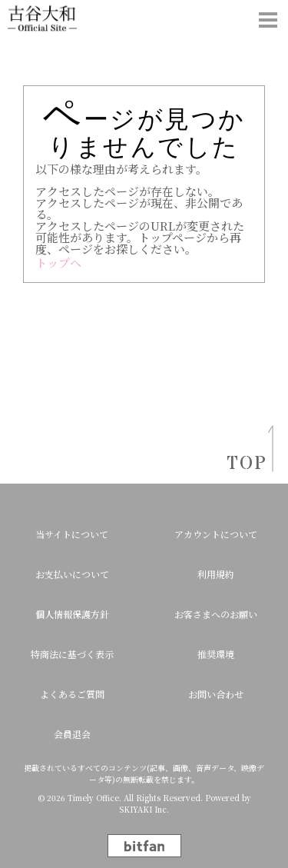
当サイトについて (72, 534)
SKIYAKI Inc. (144, 810)
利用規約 (216, 574)
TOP (242, 464)
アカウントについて (216, 534)
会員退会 (72, 734)
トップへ (58, 263)
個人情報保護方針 (72, 614)
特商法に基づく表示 (72, 654)
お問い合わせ (216, 694)
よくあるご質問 (72, 694)
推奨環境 (216, 654)
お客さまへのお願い (216, 614)
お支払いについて (72, 574)
